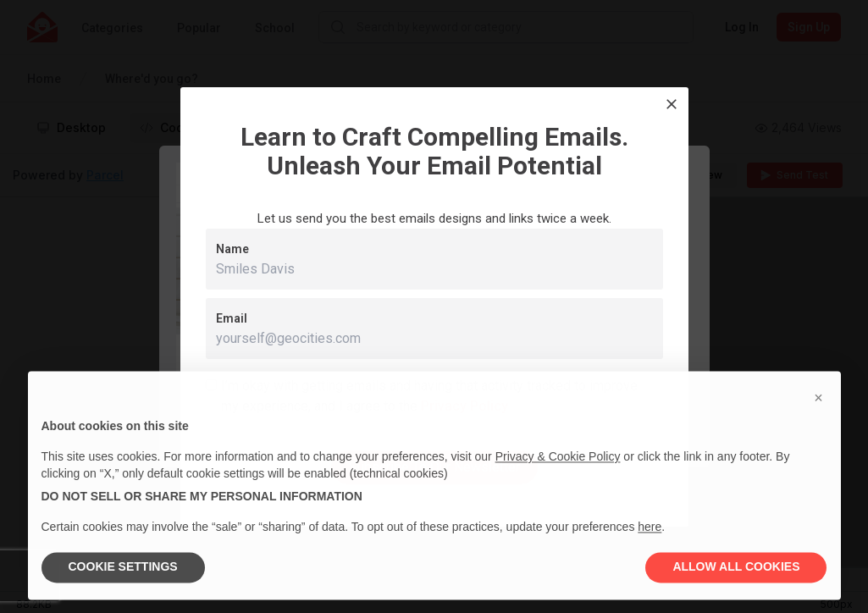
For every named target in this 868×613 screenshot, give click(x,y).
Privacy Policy (464, 406)
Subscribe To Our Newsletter (434, 467)
